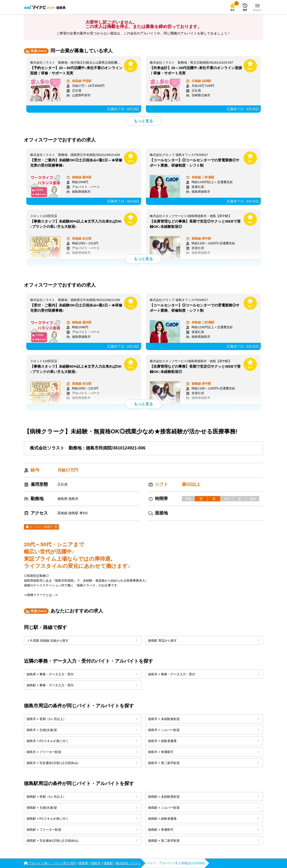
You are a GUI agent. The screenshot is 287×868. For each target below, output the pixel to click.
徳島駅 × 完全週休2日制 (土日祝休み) (82, 841)
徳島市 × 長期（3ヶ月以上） (82, 719)
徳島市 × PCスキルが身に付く (82, 741)
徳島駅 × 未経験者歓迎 (204, 797)
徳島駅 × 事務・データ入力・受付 (82, 685)
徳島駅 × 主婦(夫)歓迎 (82, 808)
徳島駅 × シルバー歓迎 (204, 808)
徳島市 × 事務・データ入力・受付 (204, 674)
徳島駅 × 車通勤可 (204, 830)
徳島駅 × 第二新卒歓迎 (204, 841)
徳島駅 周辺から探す (204, 641)
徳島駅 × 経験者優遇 (204, 819)
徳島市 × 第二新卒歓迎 (204, 763)
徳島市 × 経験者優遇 (204, 741)
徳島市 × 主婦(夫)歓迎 (82, 730)
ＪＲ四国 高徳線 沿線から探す (82, 641)
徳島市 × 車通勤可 (204, 752)
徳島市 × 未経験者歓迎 (204, 719)
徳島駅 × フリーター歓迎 (82, 830)
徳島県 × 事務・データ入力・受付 (82, 674)
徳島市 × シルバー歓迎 (204, 730)
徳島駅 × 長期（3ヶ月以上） (82, 797)
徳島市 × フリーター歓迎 (82, 752)
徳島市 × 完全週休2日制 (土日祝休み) (82, 763)
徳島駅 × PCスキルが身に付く (82, 819)
